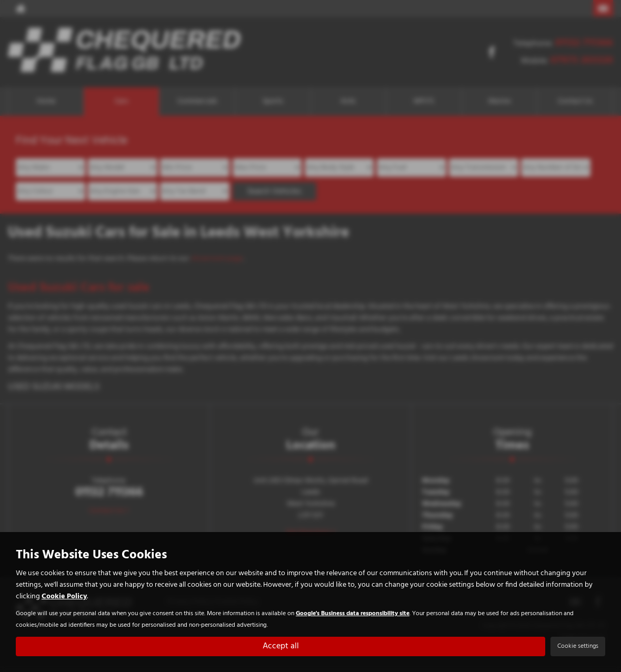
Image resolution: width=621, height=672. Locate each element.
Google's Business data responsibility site (353, 614)
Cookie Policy (64, 597)
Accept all (281, 646)
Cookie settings (578, 646)
